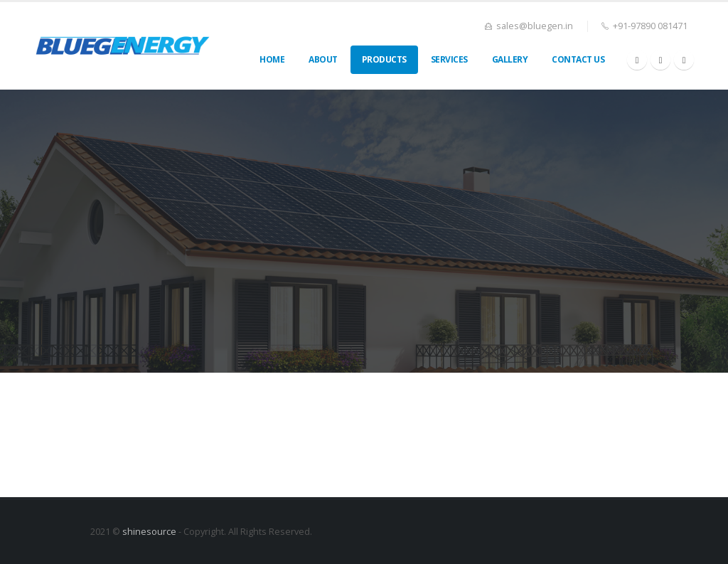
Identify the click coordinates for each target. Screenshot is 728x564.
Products (384, 59)
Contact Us (578, 59)
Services (449, 59)
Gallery (510, 59)
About (323, 59)
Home (272, 59)
